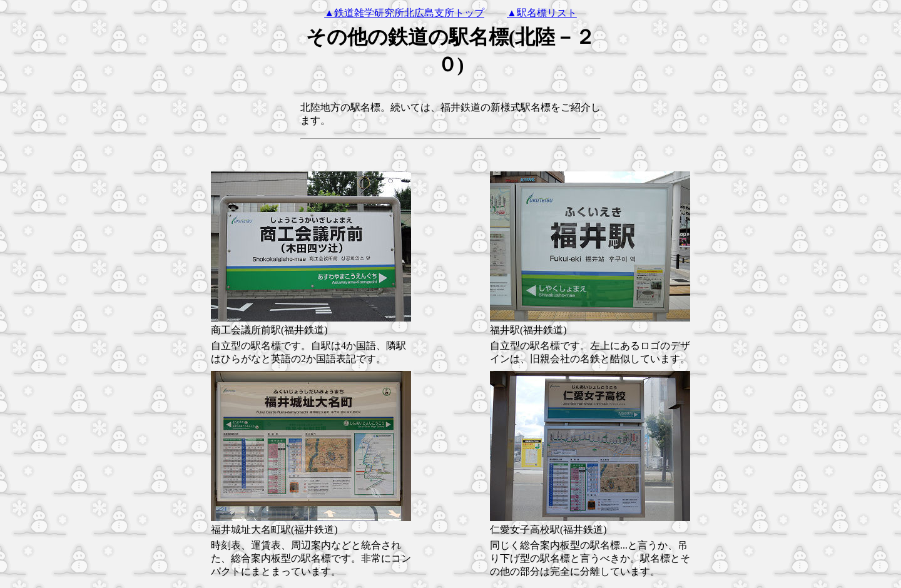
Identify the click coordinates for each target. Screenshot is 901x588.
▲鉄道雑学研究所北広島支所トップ (404, 13)
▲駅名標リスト (542, 13)
